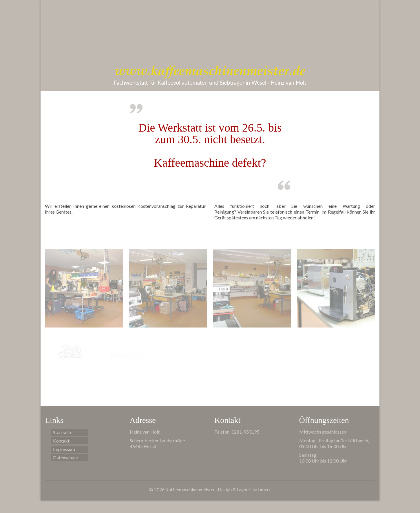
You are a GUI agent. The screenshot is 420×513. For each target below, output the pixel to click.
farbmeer (262, 489)
